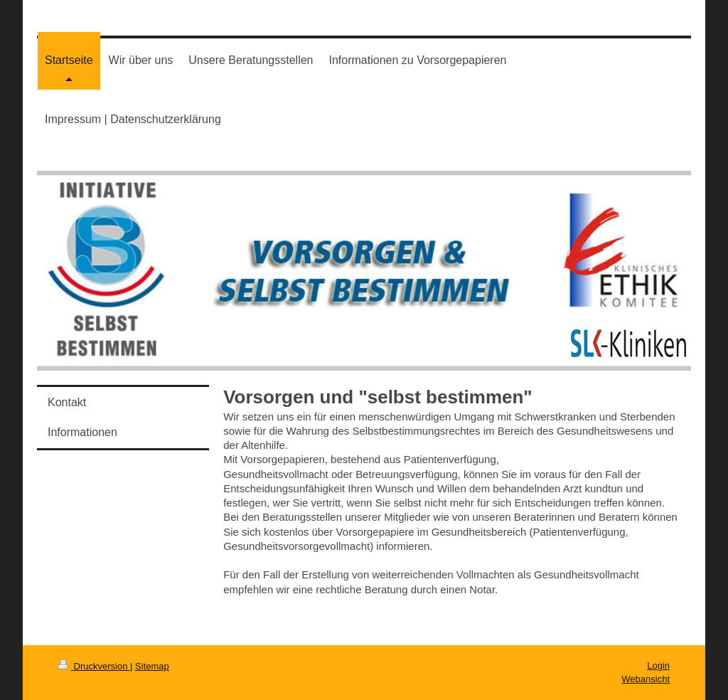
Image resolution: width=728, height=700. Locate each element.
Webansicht (646, 679)
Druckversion (94, 666)
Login (658, 665)
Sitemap (152, 666)
